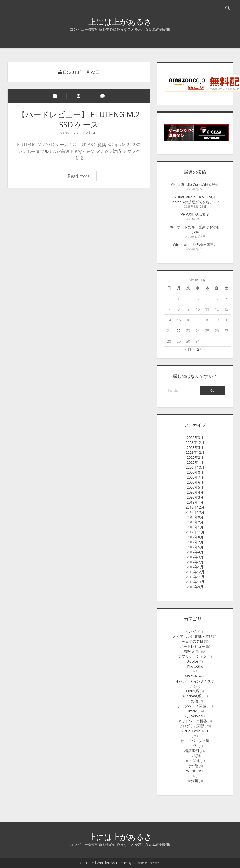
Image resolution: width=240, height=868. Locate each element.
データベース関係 (192, 706)
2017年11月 (195, 532)
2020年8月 (195, 472)
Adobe (193, 661)
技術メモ (192, 651)
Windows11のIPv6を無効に (195, 244)
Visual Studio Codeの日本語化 (195, 184)
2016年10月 (195, 582)
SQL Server (193, 716)
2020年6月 (195, 482)
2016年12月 (195, 572)
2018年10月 (195, 512)
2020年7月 (195, 477)
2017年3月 (195, 557)
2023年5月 (195, 447)
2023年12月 (195, 442)
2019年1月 (195, 502)
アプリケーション (192, 656)
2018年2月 (195, 522)
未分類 (193, 781)
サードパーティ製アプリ (195, 743)
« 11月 (190, 349)
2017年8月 (195, 537)
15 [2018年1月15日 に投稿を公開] (179, 320)
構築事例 (192, 751)
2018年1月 (195, 527)
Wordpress (195, 771)
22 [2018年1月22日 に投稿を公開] (179, 330)
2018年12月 (195, 507)
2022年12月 (195, 452)
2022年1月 (195, 462)
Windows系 (192, 696)
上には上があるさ (120, 22)
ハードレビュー (87, 132)
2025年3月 (195, 437)
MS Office (193, 676)
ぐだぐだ (192, 631)
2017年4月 (195, 552)
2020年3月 (195, 497)
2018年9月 (195, 517)
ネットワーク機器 (192, 721)
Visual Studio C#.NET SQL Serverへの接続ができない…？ (195, 199)
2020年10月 (195, 467)
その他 (193, 701)
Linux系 (192, 691)
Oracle (192, 711)
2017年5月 (195, 547)
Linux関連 (193, 756)
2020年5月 (195, 487)
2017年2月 (195, 562)
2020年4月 (195, 492)
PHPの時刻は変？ (195, 214)
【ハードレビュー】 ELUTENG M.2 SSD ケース (79, 119)
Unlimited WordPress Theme (103, 863)
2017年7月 (195, 542)
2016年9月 (195, 587)
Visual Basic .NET (195, 731)
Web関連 (193, 761)
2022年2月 (195, 457)
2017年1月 (195, 567)
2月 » (201, 349)
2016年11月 (195, 577)
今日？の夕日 (192, 641)
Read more (82, 177)
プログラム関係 (192, 726)
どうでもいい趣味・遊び (193, 636)
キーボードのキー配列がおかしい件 (195, 230)
